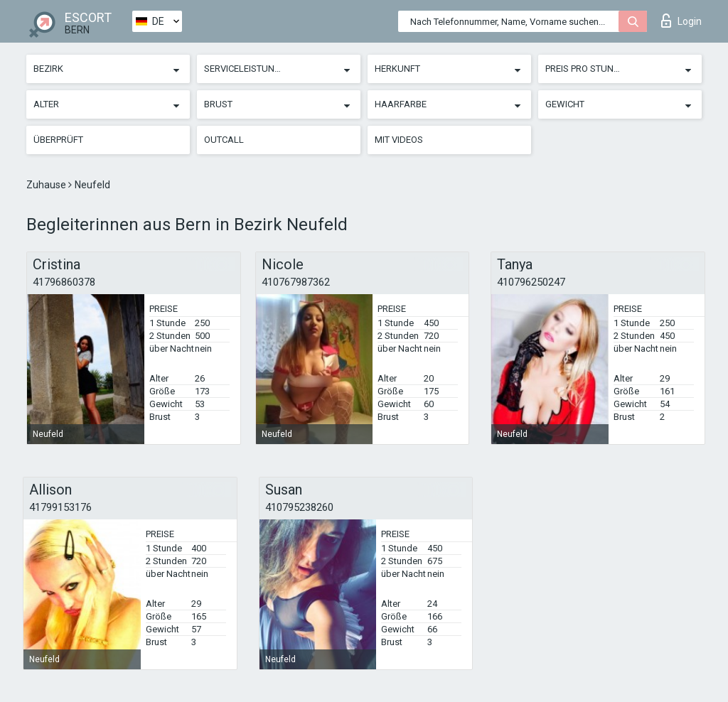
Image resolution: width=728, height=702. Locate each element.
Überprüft (58, 140)
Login (681, 21)
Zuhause (47, 185)
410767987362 (296, 282)
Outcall (224, 140)
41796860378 (64, 282)
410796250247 (531, 282)
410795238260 (299, 507)
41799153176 (60, 507)
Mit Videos (399, 140)
